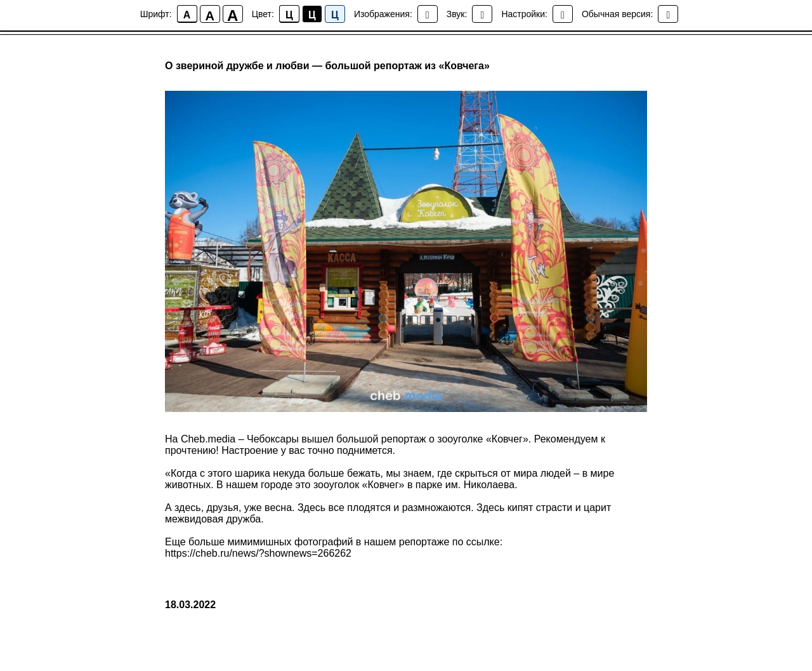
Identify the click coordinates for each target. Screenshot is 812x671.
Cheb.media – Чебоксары (241, 439)
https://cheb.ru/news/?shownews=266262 (258, 553)
